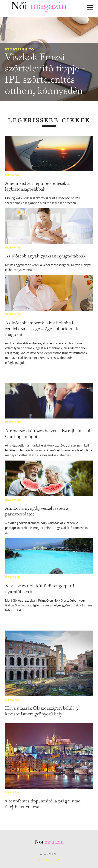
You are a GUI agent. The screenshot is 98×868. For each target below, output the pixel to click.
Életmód (14, 248)
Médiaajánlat (49, 860)
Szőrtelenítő (20, 49)
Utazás (12, 175)
